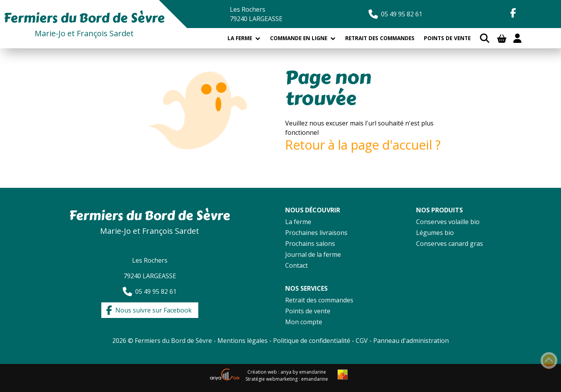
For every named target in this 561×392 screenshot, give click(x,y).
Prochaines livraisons (316, 233)
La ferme (240, 38)
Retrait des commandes (380, 38)
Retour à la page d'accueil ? (363, 145)
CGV (362, 341)
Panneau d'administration (411, 341)
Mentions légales (243, 341)
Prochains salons (310, 244)
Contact (296, 265)
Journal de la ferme (313, 254)
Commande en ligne (299, 38)
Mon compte (304, 322)
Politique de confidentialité (312, 341)
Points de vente (447, 38)
